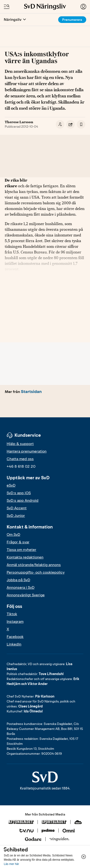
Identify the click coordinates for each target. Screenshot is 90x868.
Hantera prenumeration (27, 451)
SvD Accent (17, 508)
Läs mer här (11, 864)
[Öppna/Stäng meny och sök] (7, 7)
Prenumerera (72, 20)
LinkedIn (14, 644)
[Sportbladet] (54, 822)
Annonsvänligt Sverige (26, 595)
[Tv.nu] (27, 831)
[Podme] (48, 831)
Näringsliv (13, 20)
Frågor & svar (18, 542)
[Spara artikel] (81, 124)
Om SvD (13, 535)
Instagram (15, 622)
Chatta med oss (20, 459)
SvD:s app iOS (19, 493)
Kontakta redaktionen (25, 557)
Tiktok (12, 614)
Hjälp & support (20, 444)
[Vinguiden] (59, 839)
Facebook (15, 637)
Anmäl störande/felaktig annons (34, 565)
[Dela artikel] (71, 124)
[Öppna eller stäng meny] (24, 20)
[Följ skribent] (60, 124)
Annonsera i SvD (21, 588)
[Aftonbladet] (21, 822)
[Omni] (69, 831)
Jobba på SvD (18, 580)
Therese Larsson (19, 122)
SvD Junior (16, 516)
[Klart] (78, 822)
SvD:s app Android (23, 501)
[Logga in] (83, 7)
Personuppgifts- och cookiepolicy (36, 572)
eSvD (11, 485)
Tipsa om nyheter (21, 550)
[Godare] (33, 839)
